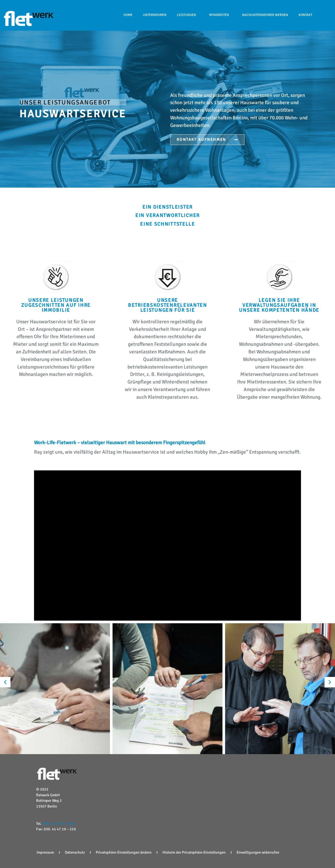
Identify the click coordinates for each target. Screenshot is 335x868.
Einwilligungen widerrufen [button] (258, 852)
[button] (5, 682)
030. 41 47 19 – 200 (58, 824)
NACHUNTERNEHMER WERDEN (265, 15)
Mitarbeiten (220, 15)
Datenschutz (75, 852)
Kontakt (305, 15)
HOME (128, 15)
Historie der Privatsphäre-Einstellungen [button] (194, 852)
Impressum (45, 852)
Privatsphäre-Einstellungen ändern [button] (124, 852)
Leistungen (188, 15)
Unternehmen (155, 15)
